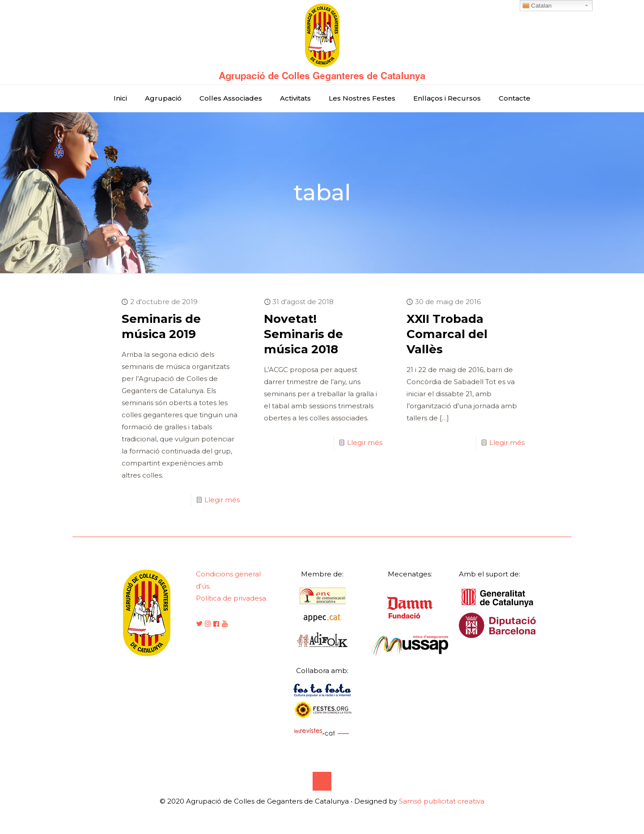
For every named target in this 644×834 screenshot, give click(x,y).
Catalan (537, 6)
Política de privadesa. (232, 598)
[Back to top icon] (322, 781)
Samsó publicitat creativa (442, 801)
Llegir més (222, 500)
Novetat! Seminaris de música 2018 (303, 334)
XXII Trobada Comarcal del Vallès (447, 334)
